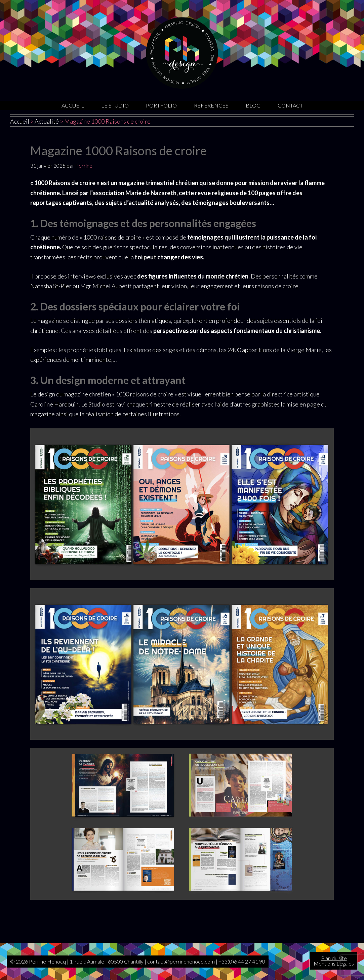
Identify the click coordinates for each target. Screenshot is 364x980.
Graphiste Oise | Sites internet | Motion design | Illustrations (182, 53)
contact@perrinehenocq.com (181, 961)
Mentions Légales (334, 963)
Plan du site (334, 958)
